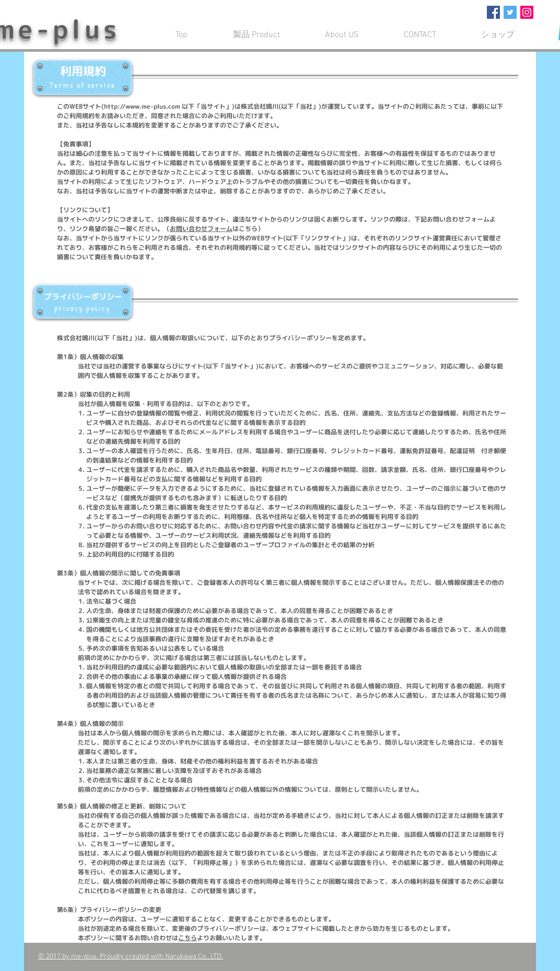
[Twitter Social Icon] (510, 12)
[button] (342, 35)
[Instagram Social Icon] (527, 12)
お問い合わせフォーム (201, 229)
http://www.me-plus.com (142, 106)
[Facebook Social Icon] (493, 12)
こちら (188, 938)
